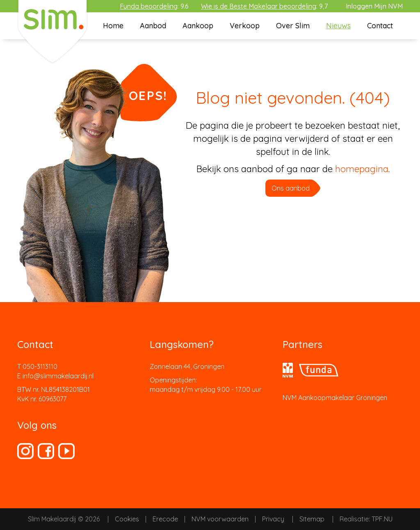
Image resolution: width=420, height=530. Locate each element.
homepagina (362, 169)
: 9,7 (264, 6)
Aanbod (153, 26)
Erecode (165, 519)
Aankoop (198, 26)
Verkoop (245, 26)
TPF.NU (382, 519)
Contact (380, 26)
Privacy (273, 519)
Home (113, 26)
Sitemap (312, 519)
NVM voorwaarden (220, 519)
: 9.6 (154, 6)
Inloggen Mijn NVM (374, 6)
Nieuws (338, 26)
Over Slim (293, 26)
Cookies (127, 519)
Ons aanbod (291, 188)
